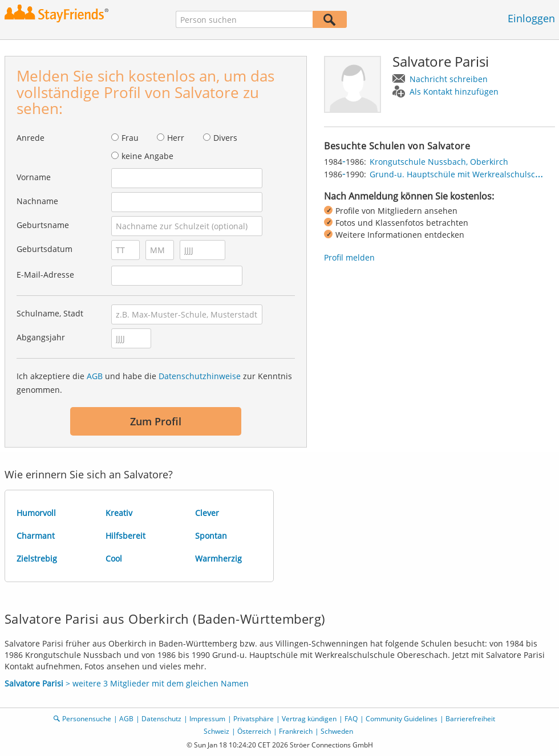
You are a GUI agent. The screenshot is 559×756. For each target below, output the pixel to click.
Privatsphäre (254, 719)
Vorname (34, 177)
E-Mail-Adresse (45, 275)
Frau (130, 138)
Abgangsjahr (41, 337)
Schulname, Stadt (50, 313)
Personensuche (87, 719)
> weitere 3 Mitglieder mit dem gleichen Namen (127, 683)
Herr (176, 138)
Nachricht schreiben (449, 79)
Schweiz (216, 731)
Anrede (31, 138)
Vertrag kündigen (309, 719)
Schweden (337, 731)
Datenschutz (161, 719)
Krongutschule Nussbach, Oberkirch (439, 162)
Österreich (254, 731)
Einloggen (531, 18)
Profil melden (349, 257)
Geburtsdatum (44, 249)
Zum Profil (156, 421)
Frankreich (296, 731)
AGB (95, 376)
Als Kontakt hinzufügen (454, 92)
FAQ (351, 719)
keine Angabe (147, 156)
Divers (225, 138)
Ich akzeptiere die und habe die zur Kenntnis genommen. (154, 383)
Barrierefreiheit (470, 719)
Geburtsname (43, 225)
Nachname (37, 201)
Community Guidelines (402, 719)
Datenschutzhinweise (200, 376)
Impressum (207, 719)
